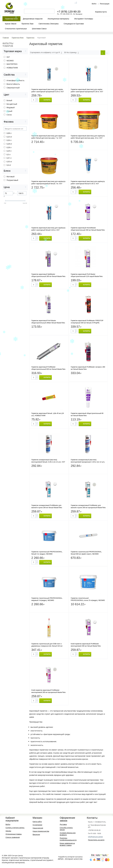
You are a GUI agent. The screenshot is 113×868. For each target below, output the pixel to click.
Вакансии (36, 834)
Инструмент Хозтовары (84, 19)
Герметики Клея (11, 19)
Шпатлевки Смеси (39, 29)
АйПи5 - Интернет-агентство (70, 859)
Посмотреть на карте (96, 840)
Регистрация (105, 4)
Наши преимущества (41, 831)
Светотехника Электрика (49, 24)
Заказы (8, 831)
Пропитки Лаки (27, 24)
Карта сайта (37, 821)
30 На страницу (71, 53)
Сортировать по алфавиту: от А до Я (46, 53)
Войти (94, 4)
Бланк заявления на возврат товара (67, 844)
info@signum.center (95, 837)
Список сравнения (13, 837)
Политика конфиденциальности (68, 839)
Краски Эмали (11, 24)
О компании (37, 825)
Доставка (63, 824)
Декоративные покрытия (33, 19)
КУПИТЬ (47, 100)
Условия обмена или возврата (68, 834)
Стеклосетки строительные (16, 29)
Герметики (30, 38)
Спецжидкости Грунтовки (74, 24)
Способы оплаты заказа (66, 829)
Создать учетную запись (15, 828)
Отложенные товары (14, 834)
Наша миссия (38, 828)
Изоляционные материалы (58, 19)
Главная (6, 38)
